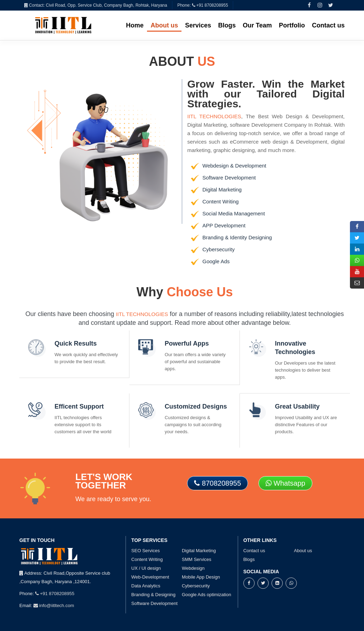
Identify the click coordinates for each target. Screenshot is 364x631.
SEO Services (145, 551)
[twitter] (331, 5)
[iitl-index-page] (63, 25)
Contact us (328, 25)
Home (135, 25)
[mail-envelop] (357, 283)
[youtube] (357, 272)
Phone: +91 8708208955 (203, 5)
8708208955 (218, 483)
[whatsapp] (291, 583)
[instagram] (320, 5)
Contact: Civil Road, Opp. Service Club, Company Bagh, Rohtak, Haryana (96, 5)
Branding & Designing (153, 595)
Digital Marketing (199, 551)
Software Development (154, 603)
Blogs (227, 25)
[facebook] (309, 5)
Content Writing (147, 559)
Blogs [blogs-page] (249, 559)
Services (198, 25)
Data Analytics (146, 586)
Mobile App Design (201, 577)
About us (164, 25)
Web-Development (150, 577)
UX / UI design (146, 568)
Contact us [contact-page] (254, 551)
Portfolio (292, 25)
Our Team (257, 25)
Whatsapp (285, 483)
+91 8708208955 (55, 594)
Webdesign (193, 568)
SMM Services (197, 559)
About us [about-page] (303, 551)
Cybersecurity (196, 586)
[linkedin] (277, 583)
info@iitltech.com (54, 605)
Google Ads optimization (206, 595)
